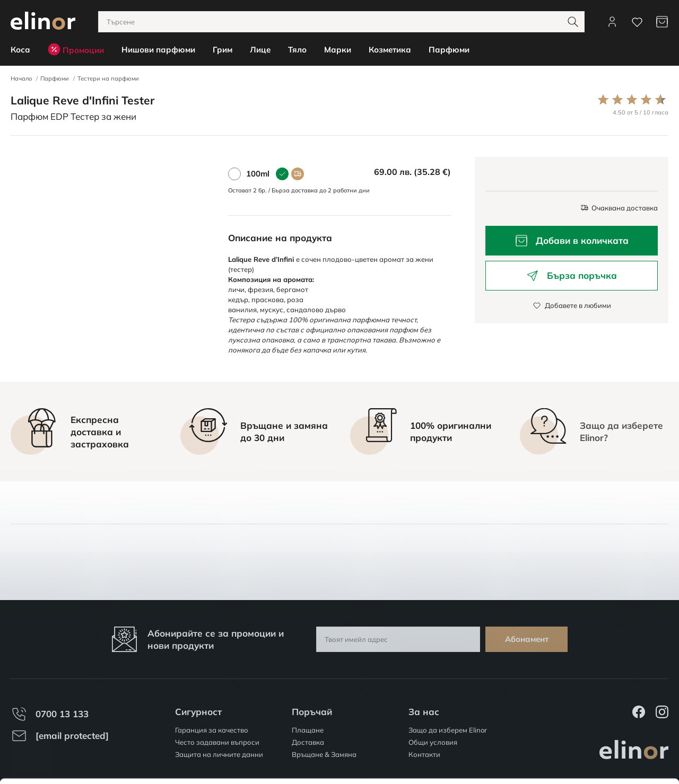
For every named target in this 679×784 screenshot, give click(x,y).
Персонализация (591, 730)
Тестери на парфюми (108, 78)
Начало (21, 78)
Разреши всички (590, 699)
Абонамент (527, 639)
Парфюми (55, 78)
